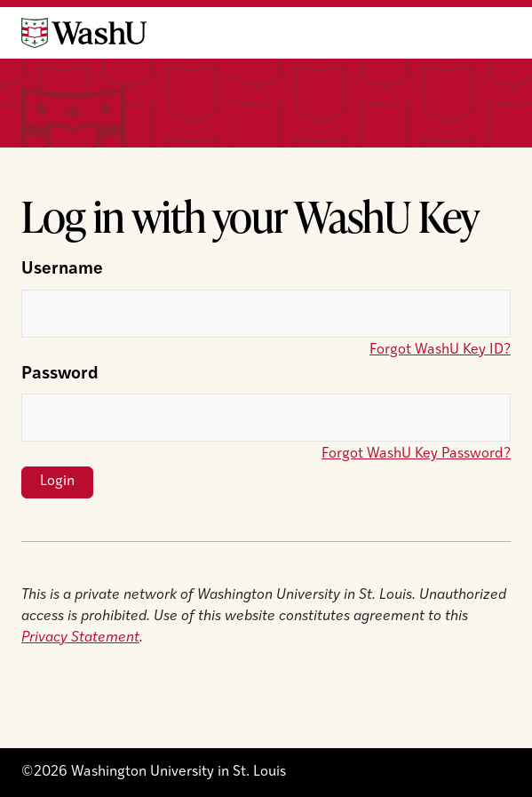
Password (60, 375)
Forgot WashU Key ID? (440, 350)
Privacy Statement (80, 638)
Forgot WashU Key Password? (416, 454)
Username (62, 270)
